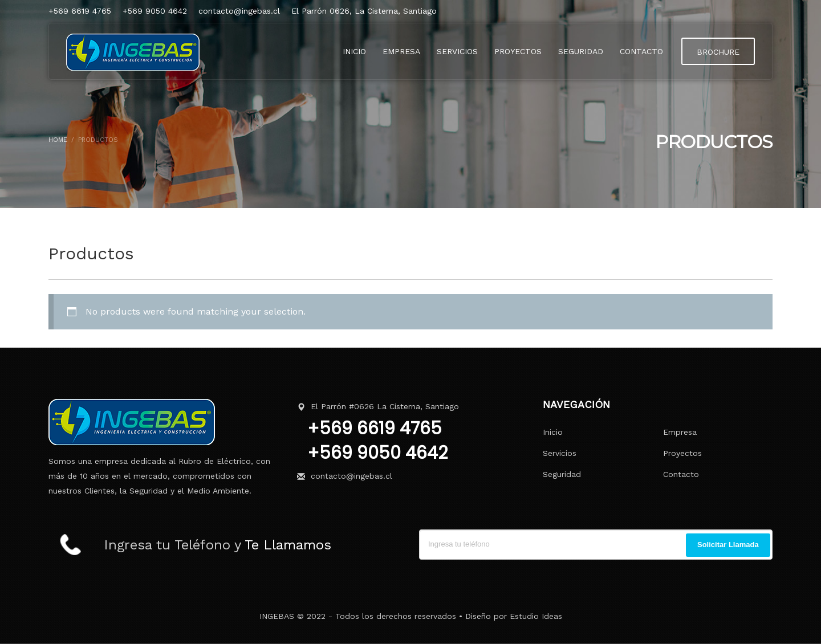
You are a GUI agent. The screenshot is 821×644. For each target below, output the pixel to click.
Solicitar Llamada (728, 545)
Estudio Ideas (536, 616)
